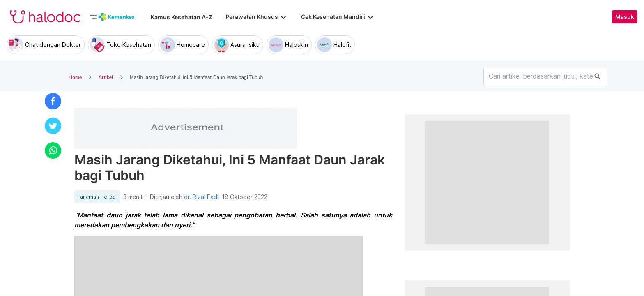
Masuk (625, 17)
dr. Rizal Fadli (202, 197)
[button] (53, 101)
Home (75, 77)
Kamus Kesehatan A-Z (182, 17)
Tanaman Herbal (97, 197)
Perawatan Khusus (257, 17)
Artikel (106, 77)
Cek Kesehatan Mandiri (338, 17)
